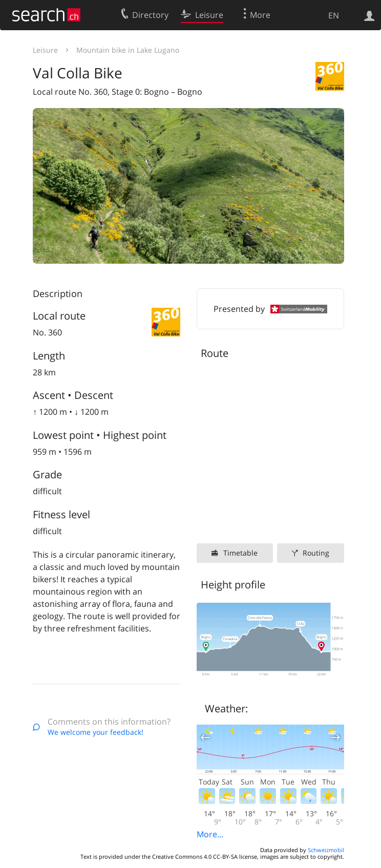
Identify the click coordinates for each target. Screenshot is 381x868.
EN (334, 15)
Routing (316, 553)
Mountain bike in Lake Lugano (128, 50)
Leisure (45, 50)
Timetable (240, 553)
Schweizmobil (326, 850)
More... (210, 834)
